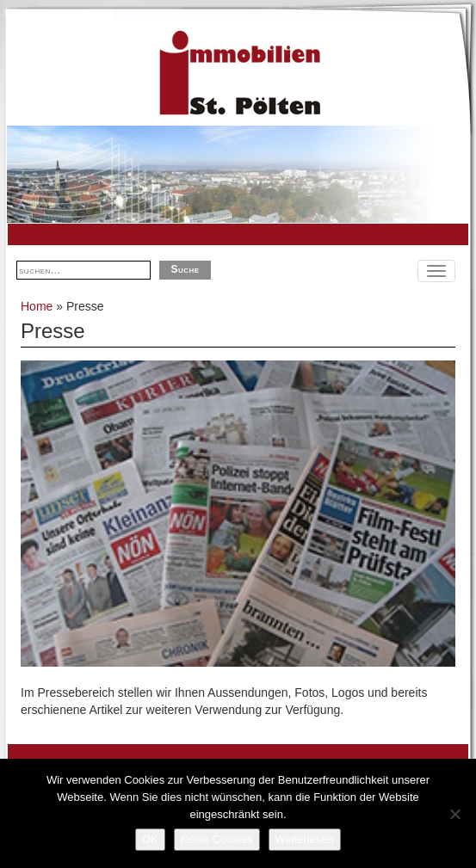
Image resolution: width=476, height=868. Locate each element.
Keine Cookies (217, 839)
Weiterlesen (305, 839)
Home (37, 306)
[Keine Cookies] (454, 814)
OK (150, 839)
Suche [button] (185, 269)
